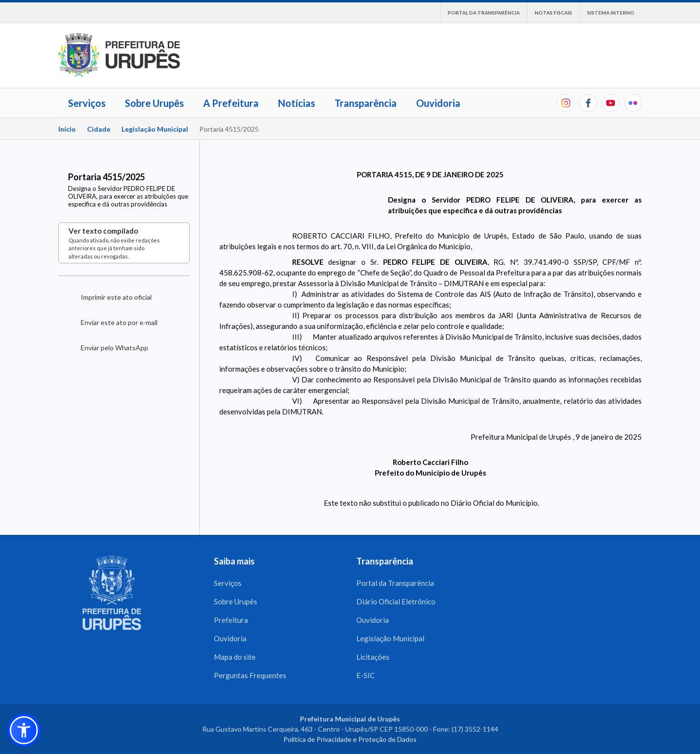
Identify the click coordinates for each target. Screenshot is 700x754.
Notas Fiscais (553, 13)
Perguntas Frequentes (250, 675)
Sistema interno (611, 13)
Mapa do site (235, 657)
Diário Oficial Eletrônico (396, 601)
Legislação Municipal (155, 129)
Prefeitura (231, 620)
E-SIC (366, 675)
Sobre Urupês (154, 103)
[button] (24, 730)
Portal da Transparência (484, 13)
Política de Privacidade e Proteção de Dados (350, 739)
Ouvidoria (438, 103)
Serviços (87, 103)
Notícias (297, 103)
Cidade (99, 129)
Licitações (373, 657)
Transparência (366, 103)
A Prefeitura (231, 103)
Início (67, 129)
